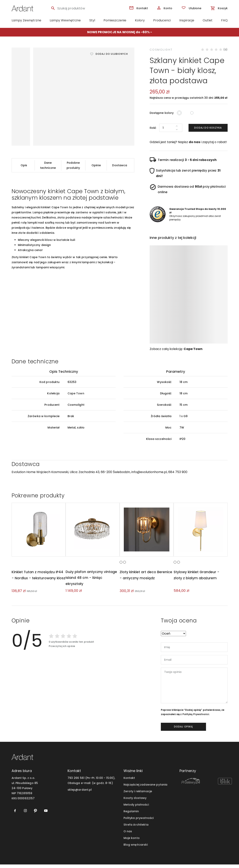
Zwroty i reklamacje (138, 795)
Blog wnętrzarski (136, 848)
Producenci (162, 20)
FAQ (224, 20)
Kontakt (129, 781)
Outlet (208, 20)
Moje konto (132, 842)
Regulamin (131, 815)
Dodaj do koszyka (208, 128)
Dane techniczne (48, 165)
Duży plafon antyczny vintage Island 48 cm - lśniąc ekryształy (91, 581)
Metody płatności (136, 808)
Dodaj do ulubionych (112, 54)
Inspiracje (187, 20)
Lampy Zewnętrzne (26, 20)
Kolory (140, 20)
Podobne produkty (73, 165)
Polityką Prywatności (196, 718)
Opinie (96, 165)
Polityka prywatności (139, 821)
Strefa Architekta (136, 828)
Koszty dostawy (135, 801)
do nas (194, 142)
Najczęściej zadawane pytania (146, 788)
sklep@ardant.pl (80, 793)
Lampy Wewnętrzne (65, 20)
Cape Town (193, 349)
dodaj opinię (183, 730)
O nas (128, 835)
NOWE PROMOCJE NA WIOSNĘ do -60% (118, 32)
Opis (24, 165)
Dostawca (120, 165)
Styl (92, 20)
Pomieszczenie (115, 20)
